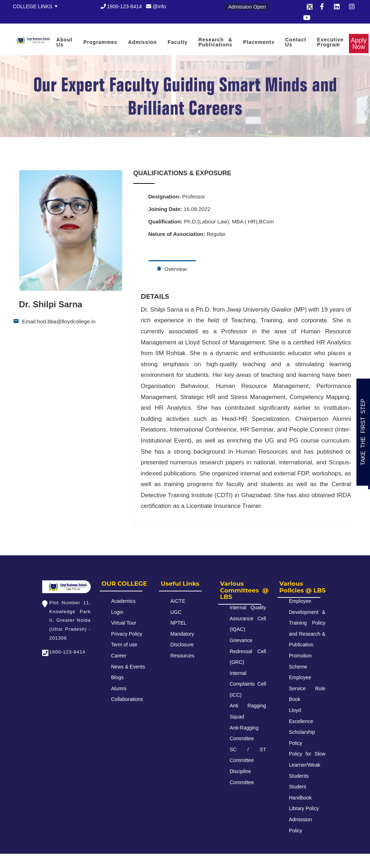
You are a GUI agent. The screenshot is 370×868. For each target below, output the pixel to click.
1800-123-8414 (121, 6)
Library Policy (304, 808)
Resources (182, 656)
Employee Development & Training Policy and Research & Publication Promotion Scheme (307, 634)
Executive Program (330, 42)
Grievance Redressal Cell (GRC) (248, 651)
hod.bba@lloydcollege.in (66, 321)
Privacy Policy (127, 634)
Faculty (177, 42)
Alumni (119, 688)
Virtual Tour (124, 623)
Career (119, 656)
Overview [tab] (172, 269)
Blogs (117, 677)
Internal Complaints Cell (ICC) (248, 684)
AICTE (178, 601)
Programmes (100, 42)
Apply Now (12, 28)
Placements (259, 42)
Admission (143, 42)
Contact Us (296, 42)
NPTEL (178, 623)
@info (156, 6)
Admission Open (247, 7)
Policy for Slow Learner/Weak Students (307, 765)
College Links (33, 6)
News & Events (128, 667)
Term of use (124, 645)
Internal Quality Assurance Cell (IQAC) (248, 618)
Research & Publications (215, 42)
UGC (176, 612)
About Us (64, 42)
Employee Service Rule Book (307, 688)
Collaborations (127, 699)
